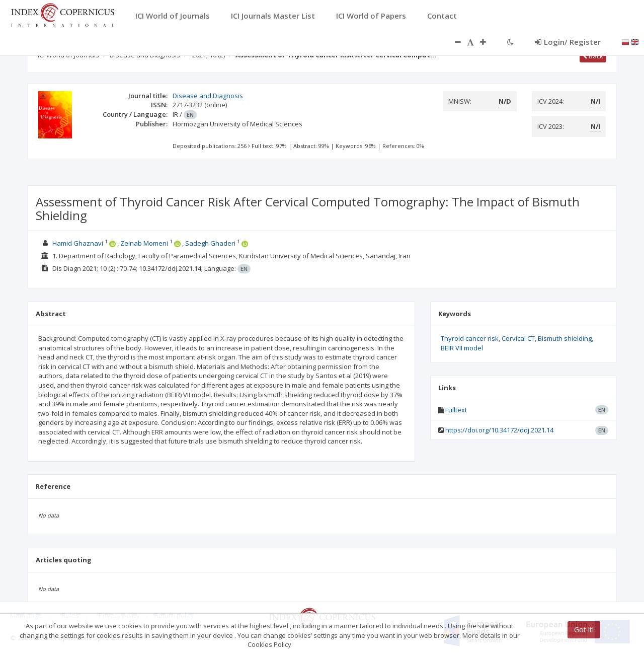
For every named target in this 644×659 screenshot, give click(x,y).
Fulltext (456, 410)
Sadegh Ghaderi (210, 243)
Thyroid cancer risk (470, 338)
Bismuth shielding (565, 338)
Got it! (584, 630)
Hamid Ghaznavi (78, 243)
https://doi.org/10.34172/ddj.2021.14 (499, 430)
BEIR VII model (462, 348)
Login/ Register (568, 42)
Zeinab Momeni (144, 243)
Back (593, 56)
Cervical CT (518, 338)
